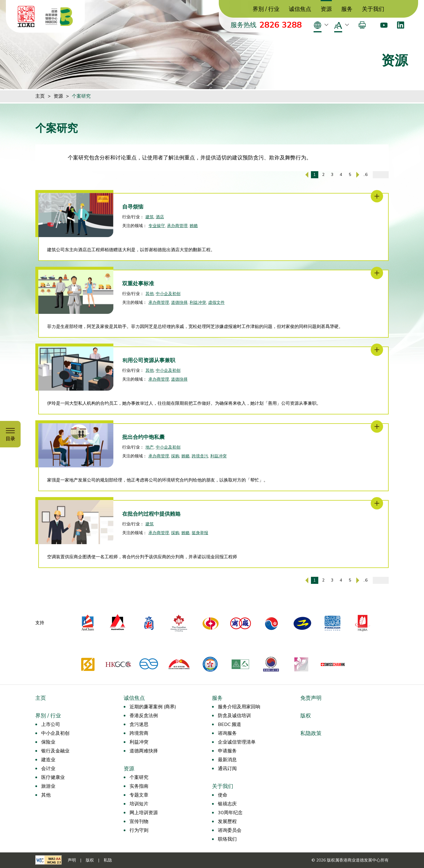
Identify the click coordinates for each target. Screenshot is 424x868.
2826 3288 (281, 25)
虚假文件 (216, 303)
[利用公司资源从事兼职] (377, 350)
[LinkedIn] (401, 25)
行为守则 (139, 830)
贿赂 (194, 226)
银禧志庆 (227, 804)
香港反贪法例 (144, 716)
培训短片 (139, 804)
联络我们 (227, 839)
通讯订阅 (227, 769)
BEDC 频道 (230, 724)
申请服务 (227, 751)
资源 (326, 9)
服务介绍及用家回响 (239, 707)
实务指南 (139, 786)
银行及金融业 (55, 751)
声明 (72, 860)
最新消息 (227, 760)
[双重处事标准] (377, 273)
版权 (306, 716)
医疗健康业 (53, 777)
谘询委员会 (230, 830)
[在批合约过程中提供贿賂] (377, 503)
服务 (347, 9)
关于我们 (373, 9)
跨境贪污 (200, 456)
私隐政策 (311, 733)
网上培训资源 (144, 813)
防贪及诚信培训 (234, 716)
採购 (175, 456)
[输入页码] (381, 175)
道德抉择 (179, 303)
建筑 (150, 217)
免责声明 (311, 698)
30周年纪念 (230, 813)
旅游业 (48, 786)
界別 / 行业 (266, 9)
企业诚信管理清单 (237, 742)
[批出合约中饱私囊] (377, 426)
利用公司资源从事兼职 (149, 360)
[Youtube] (384, 25)
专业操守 (157, 226)
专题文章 (139, 795)
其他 (150, 294)
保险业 (48, 742)
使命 (223, 795)
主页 (40, 96)
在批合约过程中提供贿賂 (151, 514)
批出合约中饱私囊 (143, 437)
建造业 (48, 760)
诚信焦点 (300, 9)
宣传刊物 (139, 822)
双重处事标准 (138, 284)
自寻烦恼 (133, 207)
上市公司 (51, 724)
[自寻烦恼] (377, 196)
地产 (150, 447)
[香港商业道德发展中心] (59, 16)
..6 (365, 175)
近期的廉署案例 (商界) (153, 707)
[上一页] (307, 175)
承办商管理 (177, 226)
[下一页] (358, 175)
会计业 (48, 769)
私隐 (108, 860)
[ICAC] (26, 16)
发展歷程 (227, 822)
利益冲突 (198, 303)
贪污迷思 (139, 724)
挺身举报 (200, 533)
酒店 (160, 217)
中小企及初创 (168, 294)
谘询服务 (227, 733)
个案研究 (81, 96)
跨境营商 (139, 733)
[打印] (362, 25)
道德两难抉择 (144, 751)
